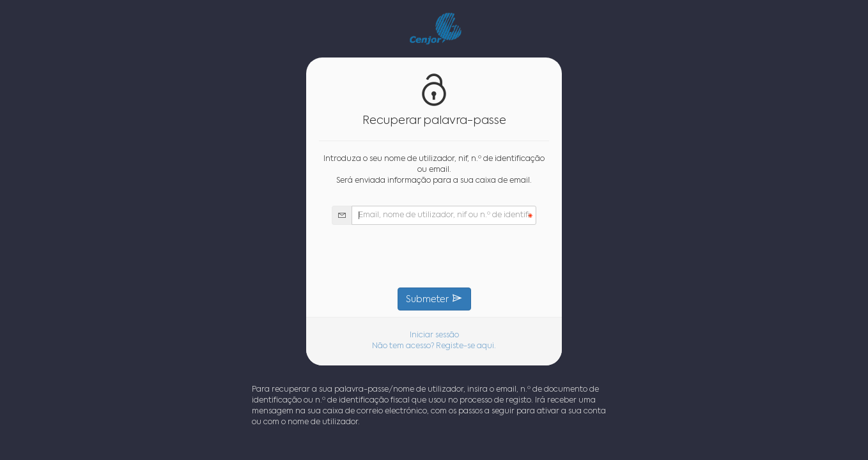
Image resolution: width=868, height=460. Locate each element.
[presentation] (434, 256)
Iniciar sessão (434, 335)
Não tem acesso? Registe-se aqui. (434, 346)
